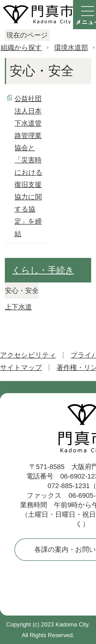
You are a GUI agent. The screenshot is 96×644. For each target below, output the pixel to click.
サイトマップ (21, 367)
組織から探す (21, 48)
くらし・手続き (43, 270)
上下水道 (18, 307)
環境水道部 (71, 48)
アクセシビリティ (28, 355)
